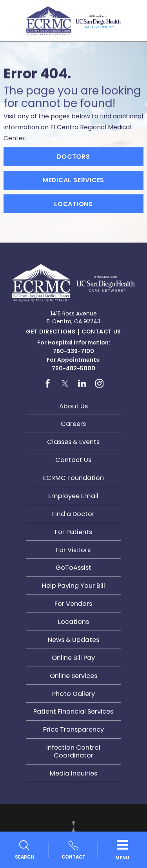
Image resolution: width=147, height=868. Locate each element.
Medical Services (74, 180)
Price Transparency (73, 729)
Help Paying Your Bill (73, 586)
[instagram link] (100, 384)
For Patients (73, 532)
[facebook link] (47, 384)
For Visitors (73, 550)
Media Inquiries (73, 773)
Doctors (73, 157)
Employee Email (73, 496)
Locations (73, 204)
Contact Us (101, 332)
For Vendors (73, 604)
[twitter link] (65, 384)
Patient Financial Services (73, 711)
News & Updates (73, 640)
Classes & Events (73, 442)
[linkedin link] (82, 384)
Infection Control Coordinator (73, 751)
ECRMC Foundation (73, 478)
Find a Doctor (73, 514)
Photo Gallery (73, 694)
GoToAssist (73, 568)
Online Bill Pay (73, 658)
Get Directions (51, 332)
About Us (73, 406)
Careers (73, 424)
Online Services (73, 676)
